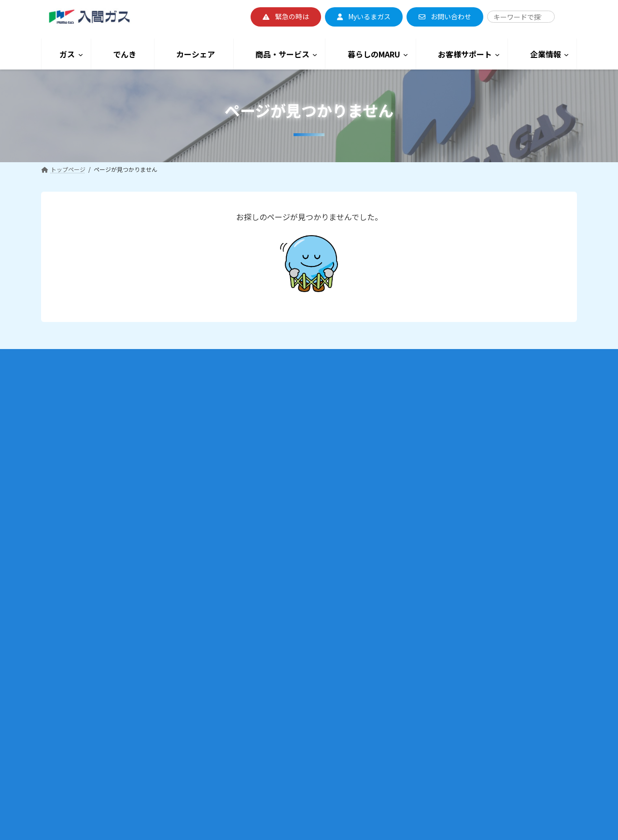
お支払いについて (73, 569)
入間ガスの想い (437, 594)
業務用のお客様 (73, 603)
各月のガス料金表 (82, 531)
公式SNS (244, 767)
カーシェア (255, 520)
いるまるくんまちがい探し (277, 754)
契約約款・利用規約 (76, 543)
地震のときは (443, 440)
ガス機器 (245, 561)
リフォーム (248, 600)
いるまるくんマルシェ (262, 716)
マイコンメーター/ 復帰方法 (462, 427)
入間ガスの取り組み (443, 607)
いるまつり (248, 703)
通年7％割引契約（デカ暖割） (98, 479)
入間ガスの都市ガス (76, 582)
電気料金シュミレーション (268, 498)
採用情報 (428, 581)
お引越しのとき (70, 428)
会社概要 (428, 568)
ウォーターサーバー (259, 613)
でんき (246, 399)
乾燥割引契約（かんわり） (93, 467)
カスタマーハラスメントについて (469, 530)
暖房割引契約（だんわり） (93, 454)
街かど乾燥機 (251, 625)
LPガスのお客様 (74, 729)
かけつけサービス (440, 504)
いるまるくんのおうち (262, 741)
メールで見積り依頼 (268, 574)
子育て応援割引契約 (84, 505)
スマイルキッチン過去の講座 (280, 677)
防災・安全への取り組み (457, 645)
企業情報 (434, 552)
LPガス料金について (76, 747)
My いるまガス (69, 556)
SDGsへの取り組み (450, 620)
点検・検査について (443, 491)
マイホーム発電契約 (84, 518)
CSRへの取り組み (448, 633)
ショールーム (251, 780)
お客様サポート (448, 399)
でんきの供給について (262, 466)
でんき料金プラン (256, 414)
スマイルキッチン (256, 664)
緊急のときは (434, 414)
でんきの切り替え (256, 440)
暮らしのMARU (265, 647)
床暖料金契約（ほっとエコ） (96, 492)
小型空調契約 (76, 631)
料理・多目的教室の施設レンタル (277, 728)
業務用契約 (73, 644)
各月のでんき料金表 (268, 427)
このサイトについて (443, 691)
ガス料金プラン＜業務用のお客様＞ (96, 619)
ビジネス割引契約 (82, 657)
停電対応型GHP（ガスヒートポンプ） (99, 695)
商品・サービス (264, 545)
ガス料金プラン (70, 441)
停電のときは (443, 479)
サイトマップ (434, 678)
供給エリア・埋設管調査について (93, 683)
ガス (58, 399)
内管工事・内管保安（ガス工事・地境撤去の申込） (116, 670)
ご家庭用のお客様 (77, 414)
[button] (286, 17)
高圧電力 (245, 479)
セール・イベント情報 (262, 690)
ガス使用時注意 (446, 466)
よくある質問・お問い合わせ (454, 517)
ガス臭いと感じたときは (457, 453)
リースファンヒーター (262, 587)
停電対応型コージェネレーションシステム (105, 708)
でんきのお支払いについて (268, 453)
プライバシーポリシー (446, 704)
